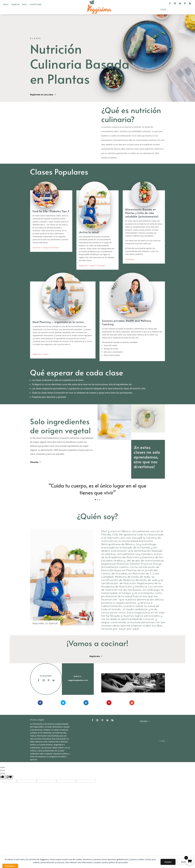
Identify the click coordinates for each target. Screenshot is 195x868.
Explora (144, 721)
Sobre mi (15, 5)
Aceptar (168, 862)
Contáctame (36, 5)
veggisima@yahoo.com (78, 680)
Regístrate (95, 656)
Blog (25, 5)
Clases (163, 10)
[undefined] (9, 777)
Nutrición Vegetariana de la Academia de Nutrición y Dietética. (131, 585)
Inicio (6, 5)
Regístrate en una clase (42, 95)
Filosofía (34, 462)
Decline (185, 862)
